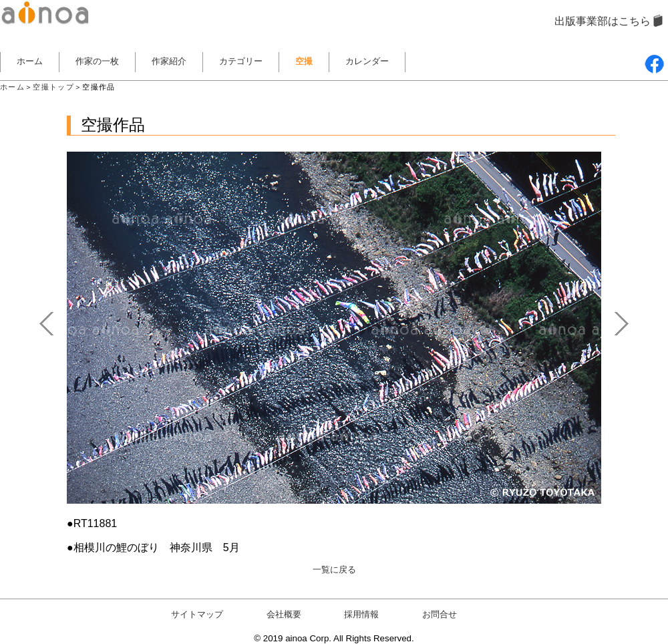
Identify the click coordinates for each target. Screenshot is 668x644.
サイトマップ (197, 614)
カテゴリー (241, 61)
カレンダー (367, 61)
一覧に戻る (334, 570)
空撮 (304, 61)
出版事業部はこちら (603, 21)
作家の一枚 (97, 61)
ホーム (30, 61)
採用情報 (361, 614)
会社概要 (284, 614)
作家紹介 (169, 61)
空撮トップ (53, 87)
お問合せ (440, 614)
